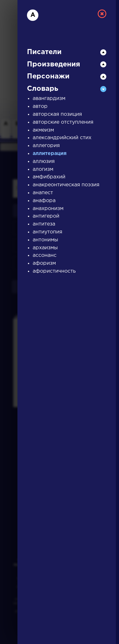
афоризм (44, 263)
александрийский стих (62, 138)
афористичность (54, 271)
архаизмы (45, 248)
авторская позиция (57, 114)
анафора (44, 201)
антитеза (44, 224)
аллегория (46, 146)
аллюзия (44, 161)
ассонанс (45, 255)
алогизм (43, 169)
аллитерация (50, 154)
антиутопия (47, 232)
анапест (43, 193)
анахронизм (48, 209)
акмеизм (43, 130)
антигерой (46, 216)
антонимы (45, 240)
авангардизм (49, 99)
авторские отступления (63, 122)
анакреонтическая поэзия (66, 185)
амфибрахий (49, 177)
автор (40, 106)
